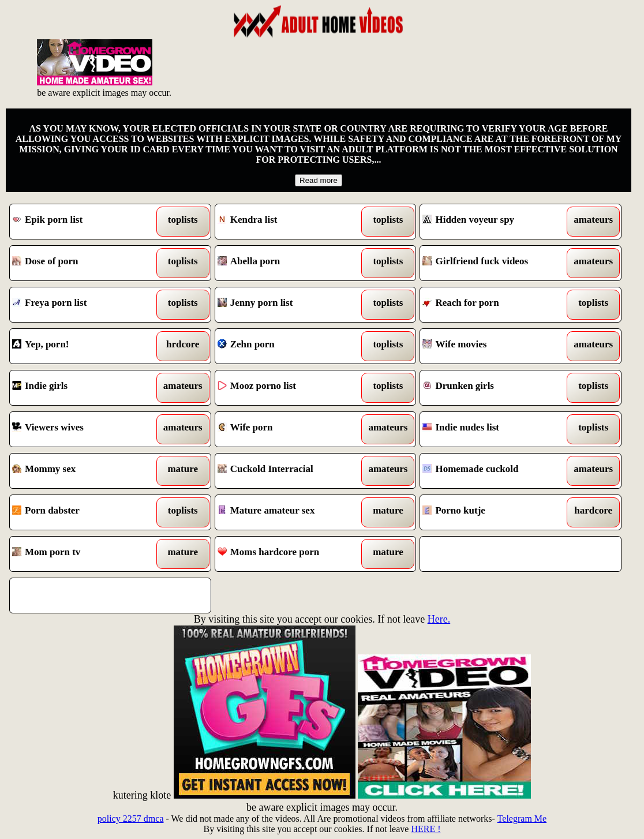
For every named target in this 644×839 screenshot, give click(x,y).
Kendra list (290, 222)
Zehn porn (290, 346)
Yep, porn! (84, 346)
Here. (439, 619)
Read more (319, 180)
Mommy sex (84, 471)
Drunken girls (495, 388)
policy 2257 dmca (131, 819)
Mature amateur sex (290, 512)
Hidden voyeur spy (495, 222)
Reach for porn (495, 305)
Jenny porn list (290, 305)
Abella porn (290, 263)
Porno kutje (495, 512)
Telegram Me (522, 819)
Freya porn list (84, 305)
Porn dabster (84, 512)
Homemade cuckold (495, 471)
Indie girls (84, 388)
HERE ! (426, 829)
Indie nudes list (495, 429)
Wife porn (290, 429)
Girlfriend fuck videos (495, 263)
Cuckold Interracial (290, 471)
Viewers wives (84, 429)
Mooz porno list (290, 388)
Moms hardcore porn (290, 554)
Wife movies (495, 346)
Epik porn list (84, 222)
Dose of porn (84, 263)
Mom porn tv (84, 554)
